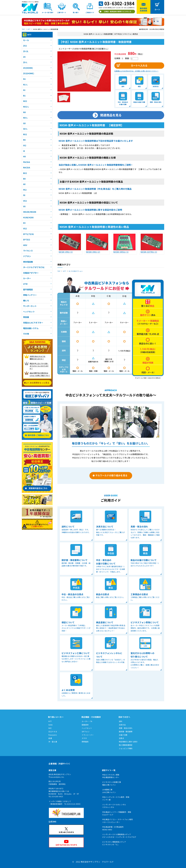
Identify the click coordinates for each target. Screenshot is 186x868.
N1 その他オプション (76, 271)
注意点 (121, 738)
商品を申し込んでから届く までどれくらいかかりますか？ (39, 366)
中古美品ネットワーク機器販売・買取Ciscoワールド (117, 813)
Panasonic (53, 735)
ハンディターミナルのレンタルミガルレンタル (114, 806)
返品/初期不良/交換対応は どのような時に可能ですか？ (40, 374)
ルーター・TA (87, 721)
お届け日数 (123, 735)
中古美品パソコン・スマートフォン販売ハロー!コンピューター (118, 821)
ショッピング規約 (126, 748)
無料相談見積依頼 (143, 9)
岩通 (50, 738)
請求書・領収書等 (126, 732)
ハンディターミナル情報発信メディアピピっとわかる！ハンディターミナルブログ (119, 836)
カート (157, 9)
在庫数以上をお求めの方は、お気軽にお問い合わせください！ (136, 71)
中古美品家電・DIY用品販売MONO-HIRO (113, 828)
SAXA (50, 725)
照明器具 (85, 742)
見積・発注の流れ (126, 728)
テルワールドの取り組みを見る (111, 475)
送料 (121, 721)
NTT (29, 29)
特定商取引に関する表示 (128, 742)
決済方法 (122, 725)
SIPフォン (86, 732)
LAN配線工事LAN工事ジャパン (109, 791)
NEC (50, 728)
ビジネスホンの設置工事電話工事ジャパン (112, 783)
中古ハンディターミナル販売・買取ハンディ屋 (116, 798)
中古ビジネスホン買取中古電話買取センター (111, 776)
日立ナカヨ (53, 732)
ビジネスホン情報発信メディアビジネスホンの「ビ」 (114, 843)
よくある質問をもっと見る (38, 383)
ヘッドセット (87, 728)
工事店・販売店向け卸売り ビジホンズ (117, 11)
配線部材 (85, 725)
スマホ (84, 738)
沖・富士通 (53, 742)
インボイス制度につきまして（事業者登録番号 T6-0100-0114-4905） (65, 803)
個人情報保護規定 (126, 745)
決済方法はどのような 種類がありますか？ (38, 358)
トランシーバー (88, 735)
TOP (23, 29)
